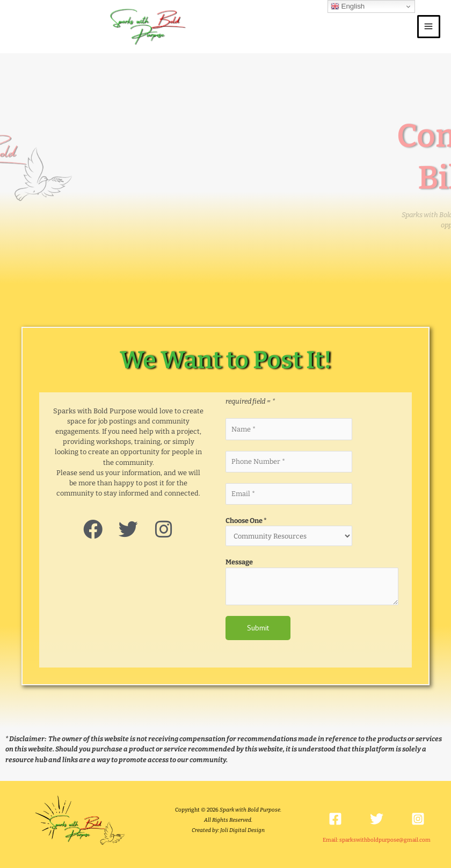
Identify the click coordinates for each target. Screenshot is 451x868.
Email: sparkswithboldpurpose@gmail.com (377, 839)
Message (239, 561)
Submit (258, 627)
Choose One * (246, 519)
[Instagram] (418, 818)
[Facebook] (335, 818)
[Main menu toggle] (429, 26)
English (348, 6)
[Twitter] (377, 818)
